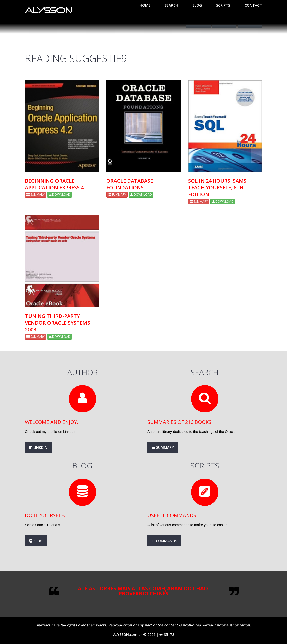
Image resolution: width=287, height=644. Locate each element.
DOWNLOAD (60, 195)
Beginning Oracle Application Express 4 (54, 184)
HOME (145, 5)
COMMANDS (164, 541)
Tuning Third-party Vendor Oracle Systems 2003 (58, 323)
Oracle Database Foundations (130, 184)
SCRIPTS (223, 5)
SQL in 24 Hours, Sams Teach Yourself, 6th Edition (217, 188)
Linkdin (38, 447)
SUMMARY (36, 195)
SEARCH (171, 5)
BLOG (197, 5)
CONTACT (253, 5)
